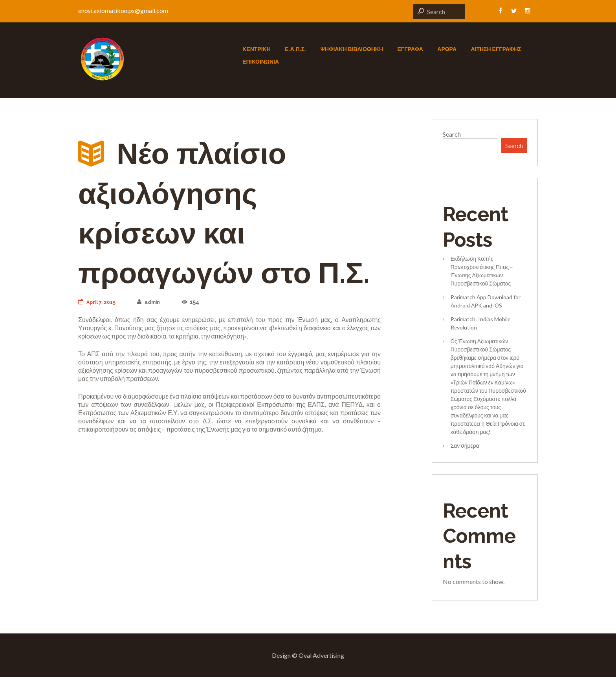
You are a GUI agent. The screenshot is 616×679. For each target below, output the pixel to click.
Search (452, 134)
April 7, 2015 (99, 302)
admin (153, 302)
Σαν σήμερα (465, 447)
